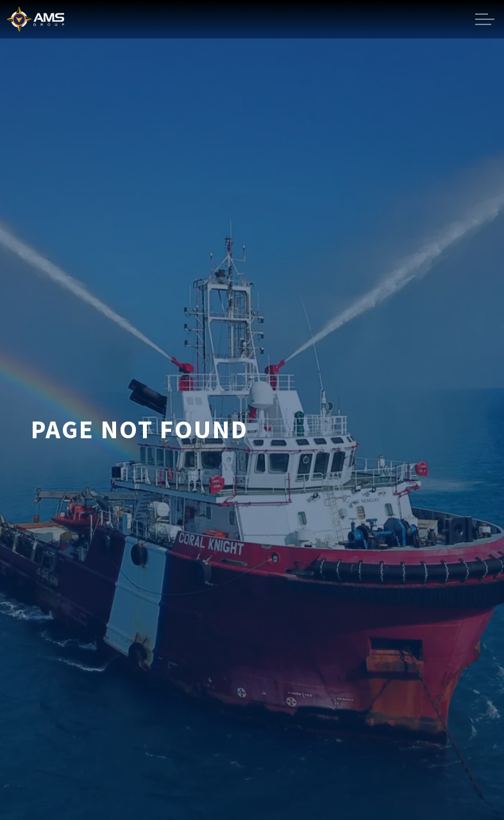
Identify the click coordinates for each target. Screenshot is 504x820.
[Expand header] (485, 19)
